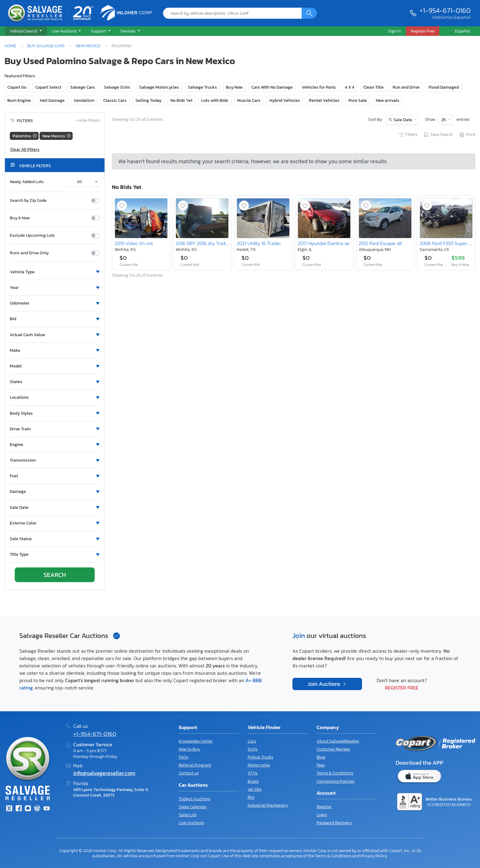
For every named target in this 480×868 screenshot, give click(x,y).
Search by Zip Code (28, 201)
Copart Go (17, 87)
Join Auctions (324, 684)
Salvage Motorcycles (159, 87)
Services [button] (128, 31)
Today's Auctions (194, 799)
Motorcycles (259, 765)
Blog (321, 757)
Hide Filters (88, 121)
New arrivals (388, 100)
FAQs (183, 757)
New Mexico (88, 46)
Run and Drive (406, 87)
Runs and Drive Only (29, 253)
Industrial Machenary (268, 805)
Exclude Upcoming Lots (32, 236)
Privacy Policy (374, 856)
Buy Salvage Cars (46, 46)
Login (322, 815)
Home (10, 46)
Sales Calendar (193, 807)
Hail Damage (52, 100)
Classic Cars (115, 100)
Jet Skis (255, 789)
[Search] (309, 13)
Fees (321, 765)
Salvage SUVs (117, 87)
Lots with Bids (215, 100)
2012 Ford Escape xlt (380, 243)
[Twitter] (9, 809)
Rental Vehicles (324, 100)
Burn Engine (19, 100)
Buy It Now (20, 218)
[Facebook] (18, 809)
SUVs (253, 749)
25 (444, 120)
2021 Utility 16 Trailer (259, 243)
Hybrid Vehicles (285, 100)
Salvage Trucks (202, 87)
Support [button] (99, 31)
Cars (252, 741)
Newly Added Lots (27, 182)
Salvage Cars (83, 87)
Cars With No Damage (272, 87)
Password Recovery (334, 823)
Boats (253, 781)
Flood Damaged (444, 87)
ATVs (253, 773)
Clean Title (373, 87)
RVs (251, 797)
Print (467, 135)
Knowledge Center (196, 741)
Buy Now (234, 87)
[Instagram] (28, 809)
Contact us (189, 773)
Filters (408, 135)
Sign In (394, 31)
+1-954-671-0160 (445, 10)
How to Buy (189, 749)
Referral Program (195, 765)
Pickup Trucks (260, 757)
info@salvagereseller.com (104, 773)
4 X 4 (350, 87)
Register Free (402, 688)
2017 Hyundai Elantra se (324, 243)
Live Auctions (191, 823)
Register (324, 807)
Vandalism (84, 100)
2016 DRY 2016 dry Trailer (203, 243)
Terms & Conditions (335, 773)
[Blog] (37, 809)
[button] (26, 31)
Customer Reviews (333, 749)
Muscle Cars (249, 100)
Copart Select (48, 87)
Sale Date (403, 120)
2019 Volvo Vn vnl (134, 243)
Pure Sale (358, 100)
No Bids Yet (181, 100)
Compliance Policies (335, 781)
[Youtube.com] (47, 809)
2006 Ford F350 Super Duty (449, 243)
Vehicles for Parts (319, 87)
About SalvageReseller (338, 741)
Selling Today (149, 100)
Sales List (188, 815)
